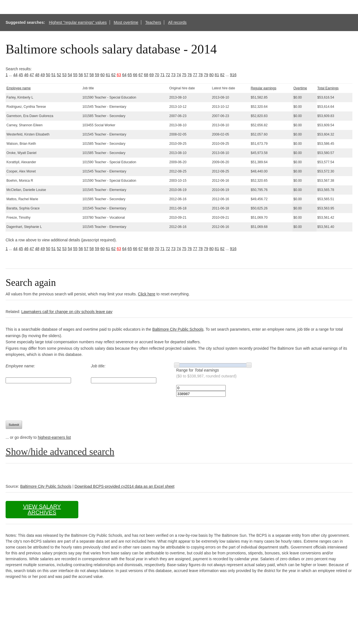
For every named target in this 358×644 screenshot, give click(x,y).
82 (222, 75)
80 (211, 75)
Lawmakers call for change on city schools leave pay (67, 312)
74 (179, 75)
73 (173, 75)
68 (146, 75)
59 (97, 75)
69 (152, 75)
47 (32, 75)
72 (168, 75)
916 (233, 75)
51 (54, 75)
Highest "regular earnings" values (78, 22)
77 (195, 75)
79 (206, 75)
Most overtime (126, 22)
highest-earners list (54, 437)
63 (119, 75)
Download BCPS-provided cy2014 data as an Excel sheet (124, 486)
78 (201, 75)
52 (59, 75)
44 (15, 75)
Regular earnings (264, 88)
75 (184, 75)
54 (70, 75)
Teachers (153, 22)
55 (75, 75)
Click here (147, 294)
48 (37, 75)
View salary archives (42, 509)
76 (190, 75)
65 (130, 75)
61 (108, 75)
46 (26, 75)
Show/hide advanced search (60, 452)
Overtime (300, 88)
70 (157, 75)
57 (86, 75)
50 (48, 75)
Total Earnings (328, 88)
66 (135, 75)
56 (81, 75)
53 (64, 75)
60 (103, 75)
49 (43, 75)
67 (141, 75)
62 (114, 75)
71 (162, 75)
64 (124, 75)
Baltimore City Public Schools (178, 329)
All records (177, 22)
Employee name (19, 88)
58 (92, 75)
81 (217, 75)
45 (21, 75)
